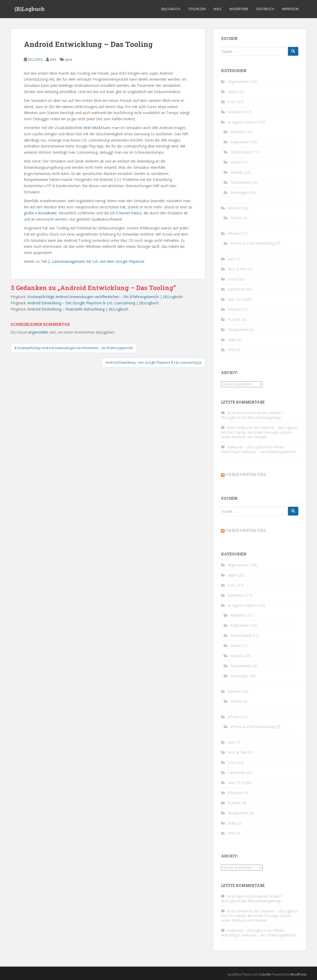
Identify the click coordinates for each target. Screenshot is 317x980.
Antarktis (238, 132)
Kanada (237, 172)
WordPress (298, 974)
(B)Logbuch (30, 9)
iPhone (234, 233)
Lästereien (237, 289)
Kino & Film (237, 269)
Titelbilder (197, 9)
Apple (232, 92)
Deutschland (241, 152)
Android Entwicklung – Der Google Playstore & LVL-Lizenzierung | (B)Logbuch (93, 303)
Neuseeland (240, 182)
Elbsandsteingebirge (264, 417)
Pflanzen (235, 309)
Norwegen (239, 192)
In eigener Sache (242, 122)
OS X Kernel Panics (126, 213)
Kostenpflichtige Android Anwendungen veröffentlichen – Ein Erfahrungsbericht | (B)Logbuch (105, 297)
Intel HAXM (93, 128)
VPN (231, 350)
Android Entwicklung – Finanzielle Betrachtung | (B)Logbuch (78, 309)
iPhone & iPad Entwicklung (253, 243)
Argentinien (240, 142)
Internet (234, 208)
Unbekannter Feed (246, 474)
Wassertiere (239, 9)
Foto (232, 102)
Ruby (232, 340)
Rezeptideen (238, 330)
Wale (218, 9)
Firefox (236, 218)
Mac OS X (236, 299)
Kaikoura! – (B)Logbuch (247, 447)
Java (68, 59)
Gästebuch (265, 9)
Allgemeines (238, 82)
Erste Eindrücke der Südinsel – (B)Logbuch (263, 428)
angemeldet (38, 332)
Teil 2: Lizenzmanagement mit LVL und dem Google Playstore (93, 261)
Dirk (53, 59)
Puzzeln (234, 319)
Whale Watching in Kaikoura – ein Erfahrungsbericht (259, 449)
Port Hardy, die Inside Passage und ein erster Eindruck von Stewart (256, 435)
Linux (232, 279)
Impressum (290, 9)
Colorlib (265, 974)
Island (235, 162)
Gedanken (236, 112)
